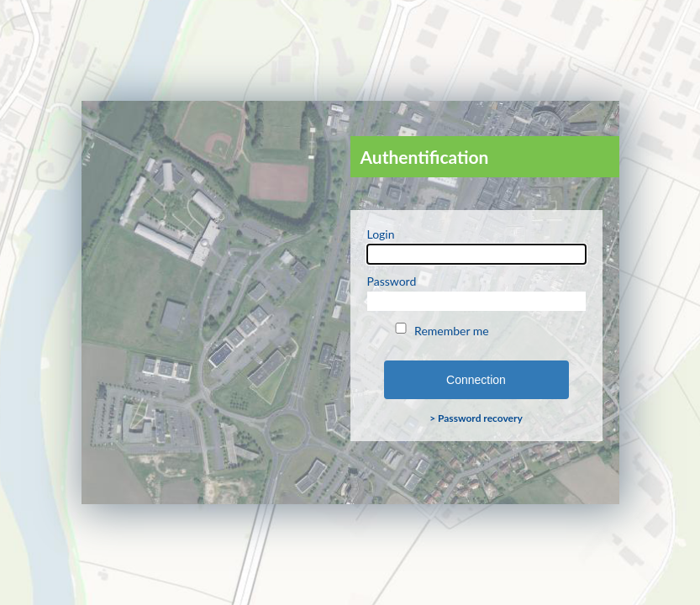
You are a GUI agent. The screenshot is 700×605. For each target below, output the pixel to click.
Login (476, 245)
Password (476, 292)
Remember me (441, 330)
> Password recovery (476, 418)
